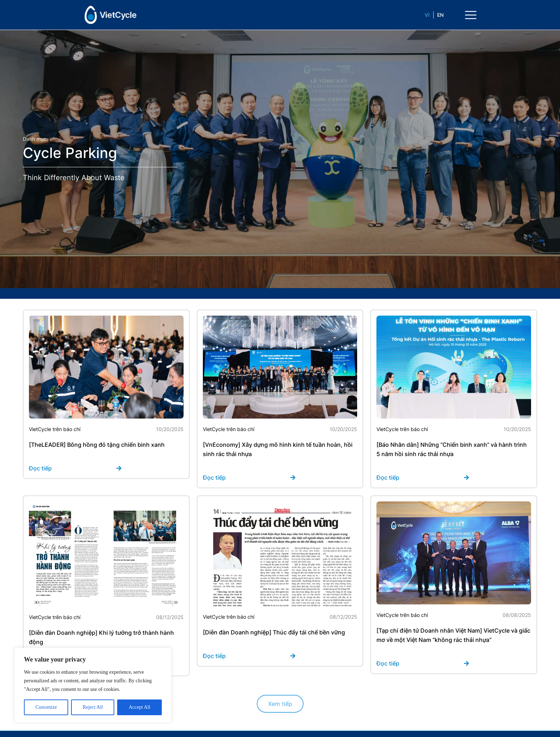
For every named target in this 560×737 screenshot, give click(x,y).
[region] (93, 685)
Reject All (93, 707)
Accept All (139, 707)
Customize (46, 707)
